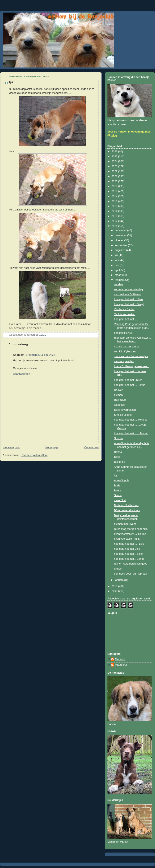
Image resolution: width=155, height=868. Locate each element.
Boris (117, 486)
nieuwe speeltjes (124, 361)
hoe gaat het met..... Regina (130, 420)
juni (117, 260)
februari (120, 280)
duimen (118, 395)
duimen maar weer (125, 524)
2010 (115, 586)
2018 (115, 191)
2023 (115, 166)
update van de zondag (127, 347)
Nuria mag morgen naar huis (131, 529)
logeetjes (119, 405)
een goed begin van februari (131, 574)
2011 (115, 226)
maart (119, 275)
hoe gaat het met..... (126, 319)
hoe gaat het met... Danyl (129, 304)
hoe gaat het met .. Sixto (129, 554)
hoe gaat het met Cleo (127, 549)
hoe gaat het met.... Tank (129, 299)
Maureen (120, 659)
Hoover (118, 390)
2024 (115, 161)
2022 (115, 171)
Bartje (118, 491)
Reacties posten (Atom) (35, 455)
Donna (118, 452)
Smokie (119, 438)
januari (119, 580)
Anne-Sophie (122, 481)
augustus (121, 250)
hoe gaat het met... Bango (129, 559)
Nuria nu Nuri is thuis (126, 505)
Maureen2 (121, 665)
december (121, 230)
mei (117, 265)
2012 (115, 221)
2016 (115, 201)
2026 (115, 152)
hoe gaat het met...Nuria (128, 380)
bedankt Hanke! (123, 333)
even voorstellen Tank (127, 539)
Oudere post (91, 447)
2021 (115, 176)
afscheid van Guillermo (128, 294)
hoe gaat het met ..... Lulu (129, 544)
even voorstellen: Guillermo (130, 534)
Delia (117, 457)
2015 (115, 206)
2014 (115, 211)
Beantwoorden (21, 374)
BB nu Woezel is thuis (127, 510)
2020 (115, 181)
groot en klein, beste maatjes (131, 356)
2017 (115, 196)
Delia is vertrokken (125, 410)
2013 (115, 216)
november (121, 235)
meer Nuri (120, 500)
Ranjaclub (120, 400)
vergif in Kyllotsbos (125, 352)
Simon (118, 495)
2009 (115, 591)
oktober (120, 240)
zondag (118, 284)
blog (114, 135)
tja (116, 475)
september (121, 245)
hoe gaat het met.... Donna (130, 385)
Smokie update (123, 415)
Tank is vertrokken (125, 314)
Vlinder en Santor (124, 309)
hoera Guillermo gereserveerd (132, 366)
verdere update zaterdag (129, 289)
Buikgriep (120, 462)
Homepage (52, 447)
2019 (115, 186)
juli (117, 255)
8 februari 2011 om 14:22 (40, 355)
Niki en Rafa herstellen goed (131, 564)
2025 (115, 157)
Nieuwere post (11, 447)
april (118, 270)
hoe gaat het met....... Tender (131, 433)
